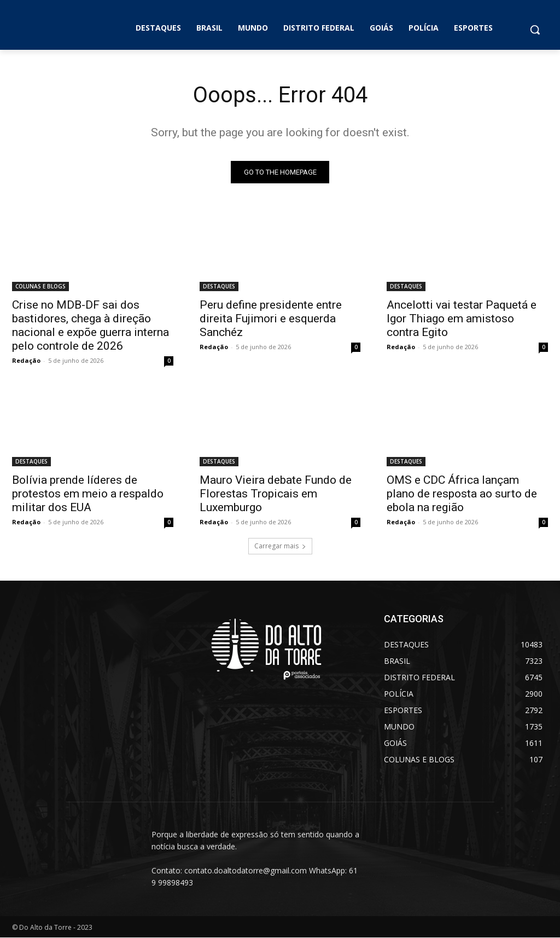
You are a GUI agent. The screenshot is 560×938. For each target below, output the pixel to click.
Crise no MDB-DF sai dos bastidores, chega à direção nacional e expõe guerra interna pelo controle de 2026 (91, 326)
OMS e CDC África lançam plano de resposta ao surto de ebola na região (462, 494)
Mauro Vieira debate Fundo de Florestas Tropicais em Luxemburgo (276, 494)
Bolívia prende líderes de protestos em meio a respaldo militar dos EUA (88, 494)
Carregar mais (280, 546)
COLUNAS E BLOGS (40, 287)
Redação (26, 361)
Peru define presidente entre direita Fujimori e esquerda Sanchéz (271, 319)
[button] (535, 30)
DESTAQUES (219, 287)
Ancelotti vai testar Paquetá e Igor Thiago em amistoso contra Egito (462, 319)
